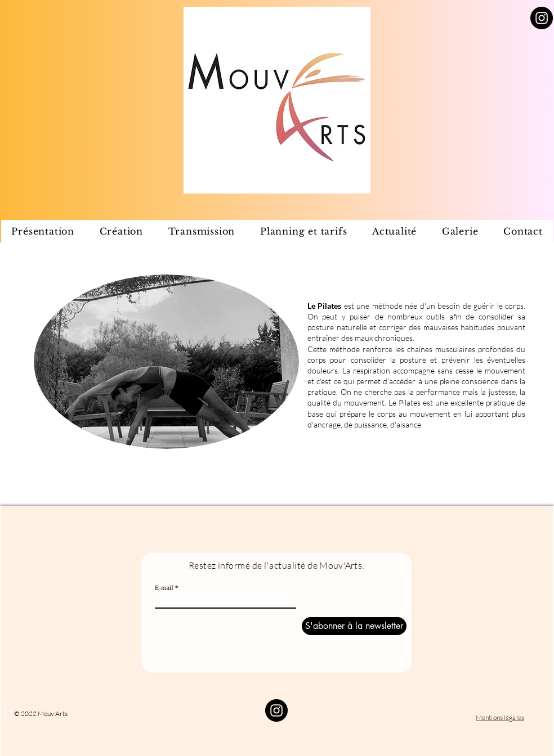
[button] (121, 231)
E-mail (164, 588)
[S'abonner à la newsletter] (354, 626)
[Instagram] (542, 18)
